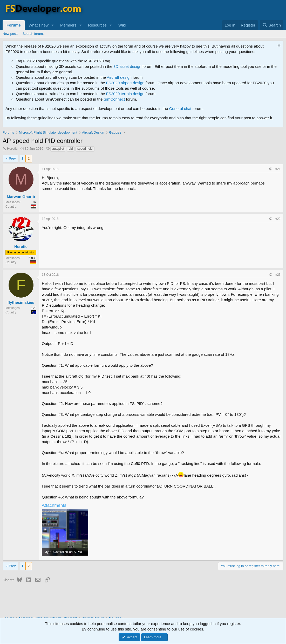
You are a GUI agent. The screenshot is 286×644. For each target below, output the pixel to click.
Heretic (12, 149)
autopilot (58, 149)
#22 (278, 219)
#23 (278, 275)
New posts (11, 34)
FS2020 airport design (125, 83)
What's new (39, 25)
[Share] (270, 169)
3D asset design (127, 66)
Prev (12, 158)
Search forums (34, 34)
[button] (53, 25)
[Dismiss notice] (278, 46)
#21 (278, 169)
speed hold (85, 149)
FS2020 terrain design (125, 94)
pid (71, 149)
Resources (97, 25)
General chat (180, 109)
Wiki (122, 25)
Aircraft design (119, 77)
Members (68, 25)
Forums (14, 25)
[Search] (272, 25)
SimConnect (114, 99)
